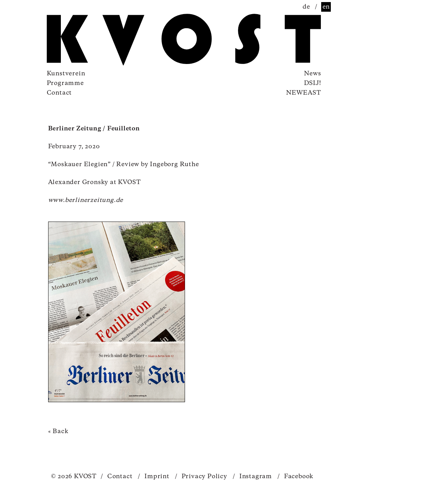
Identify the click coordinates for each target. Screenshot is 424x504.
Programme (65, 83)
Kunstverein (66, 74)
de (306, 7)
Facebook (295, 476)
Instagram (252, 476)
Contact (59, 93)
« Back (58, 431)
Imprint (154, 476)
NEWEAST (304, 93)
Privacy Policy (201, 476)
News (312, 74)
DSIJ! (313, 83)
